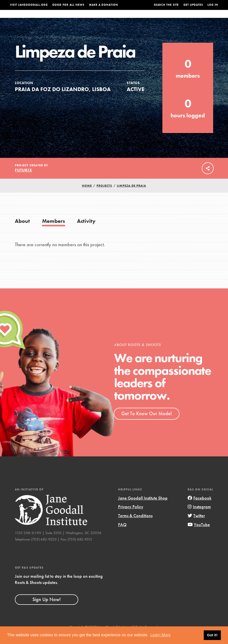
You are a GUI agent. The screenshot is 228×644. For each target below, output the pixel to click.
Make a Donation (104, 5)
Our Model (147, 19)
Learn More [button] (160, 635)
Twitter (196, 525)
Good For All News (68, 5)
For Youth (92, 19)
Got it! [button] (212, 635)
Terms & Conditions (135, 525)
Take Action (208, 19)
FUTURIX (24, 180)
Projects (169, 19)
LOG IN (213, 5)
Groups (187, 19)
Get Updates (193, 5)
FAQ (122, 534)
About (73, 19)
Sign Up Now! (47, 609)
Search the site (166, 5)
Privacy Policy (131, 517)
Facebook (200, 508)
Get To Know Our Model (146, 423)
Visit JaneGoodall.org (29, 5)
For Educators (119, 19)
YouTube (199, 534)
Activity (86, 231)
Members (54, 231)
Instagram (199, 517)
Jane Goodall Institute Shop (143, 508)
